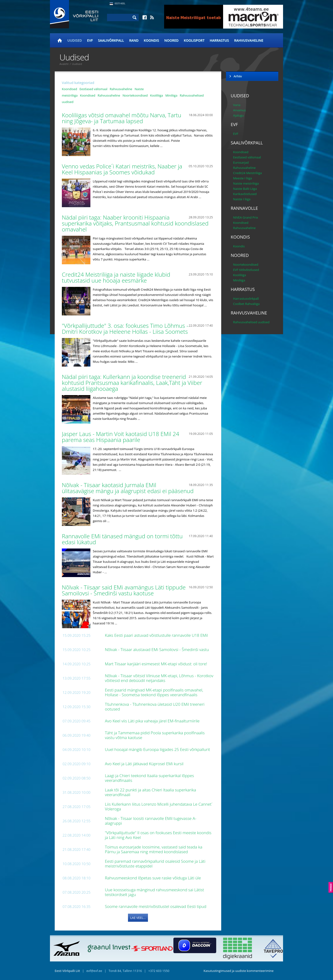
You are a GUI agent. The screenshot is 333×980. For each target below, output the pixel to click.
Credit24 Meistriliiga (247, 173)
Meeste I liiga (242, 178)
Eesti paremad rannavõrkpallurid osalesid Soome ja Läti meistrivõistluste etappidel (155, 864)
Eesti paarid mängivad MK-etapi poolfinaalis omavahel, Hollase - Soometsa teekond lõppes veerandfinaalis (154, 692)
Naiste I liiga (242, 199)
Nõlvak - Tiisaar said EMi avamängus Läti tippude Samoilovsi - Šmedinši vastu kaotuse (124, 590)
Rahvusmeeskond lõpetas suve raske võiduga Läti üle (153, 878)
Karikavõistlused (245, 194)
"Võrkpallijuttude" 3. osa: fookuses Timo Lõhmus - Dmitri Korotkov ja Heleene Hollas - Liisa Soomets (126, 328)
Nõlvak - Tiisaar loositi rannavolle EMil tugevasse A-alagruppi (151, 821)
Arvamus (239, 110)
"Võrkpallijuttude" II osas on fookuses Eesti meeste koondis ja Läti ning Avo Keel (158, 835)
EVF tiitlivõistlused (246, 270)
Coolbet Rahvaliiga (246, 304)
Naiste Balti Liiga (245, 189)
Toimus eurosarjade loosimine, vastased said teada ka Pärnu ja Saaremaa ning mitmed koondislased (154, 849)
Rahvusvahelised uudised (251, 322)
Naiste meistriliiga (246, 183)
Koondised (69, 89)
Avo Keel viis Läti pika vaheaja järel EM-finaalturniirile (153, 721)
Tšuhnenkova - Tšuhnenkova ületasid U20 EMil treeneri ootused (155, 707)
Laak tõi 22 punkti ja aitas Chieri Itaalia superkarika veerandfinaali (150, 792)
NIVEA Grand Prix (246, 217)
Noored (171, 40)
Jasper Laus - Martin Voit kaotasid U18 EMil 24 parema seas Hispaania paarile (120, 437)
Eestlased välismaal (93, 89)
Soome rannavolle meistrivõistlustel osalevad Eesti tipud (156, 906)
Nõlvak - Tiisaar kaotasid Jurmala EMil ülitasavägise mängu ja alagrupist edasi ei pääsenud (128, 488)
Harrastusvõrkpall (246, 299)
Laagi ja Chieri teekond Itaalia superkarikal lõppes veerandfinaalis (149, 778)
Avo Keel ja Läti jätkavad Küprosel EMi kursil (145, 764)
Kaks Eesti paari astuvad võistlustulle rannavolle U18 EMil (157, 635)
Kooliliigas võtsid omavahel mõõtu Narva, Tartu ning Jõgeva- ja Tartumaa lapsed (122, 118)
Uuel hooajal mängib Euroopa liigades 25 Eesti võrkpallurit (158, 749)
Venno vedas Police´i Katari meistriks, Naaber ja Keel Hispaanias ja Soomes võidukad (122, 169)
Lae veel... (138, 918)
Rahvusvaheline (249, 40)
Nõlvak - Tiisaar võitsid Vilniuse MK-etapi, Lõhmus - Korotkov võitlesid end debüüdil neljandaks (159, 678)
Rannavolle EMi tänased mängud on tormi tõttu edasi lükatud (122, 539)
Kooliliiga (157, 95)
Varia (237, 105)
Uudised (75, 40)
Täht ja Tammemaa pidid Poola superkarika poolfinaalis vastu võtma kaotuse (155, 735)
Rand (134, 40)
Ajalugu (238, 115)
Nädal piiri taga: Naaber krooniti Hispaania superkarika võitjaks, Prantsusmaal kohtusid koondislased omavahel (135, 223)
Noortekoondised (135, 95)
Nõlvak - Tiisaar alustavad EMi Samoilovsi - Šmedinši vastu (157, 649)
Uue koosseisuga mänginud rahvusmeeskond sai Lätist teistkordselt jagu (154, 892)
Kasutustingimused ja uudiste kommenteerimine (239, 971)
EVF (90, 40)
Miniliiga (171, 95)
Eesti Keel (120, 3)
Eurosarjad (241, 162)
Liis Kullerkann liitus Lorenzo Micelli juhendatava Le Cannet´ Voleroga (159, 806)
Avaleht (64, 64)
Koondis (151, 40)
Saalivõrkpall (111, 40)
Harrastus (219, 40)
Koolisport (194, 40)
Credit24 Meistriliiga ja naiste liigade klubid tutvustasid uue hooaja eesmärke (116, 277)
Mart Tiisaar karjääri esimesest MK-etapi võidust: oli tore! (157, 664)
